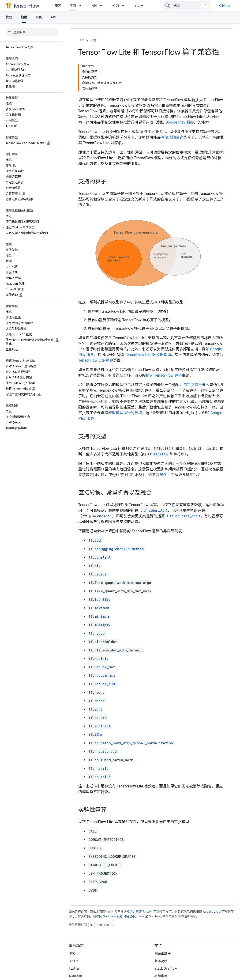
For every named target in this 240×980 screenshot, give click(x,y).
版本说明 (161, 961)
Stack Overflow (166, 969)
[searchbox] (32, 32)
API (94, 6)
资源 (116, 6)
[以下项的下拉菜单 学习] (82, 6)
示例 (39, 17)
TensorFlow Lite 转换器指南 (148, 355)
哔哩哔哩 (75, 976)
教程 (9, 17)
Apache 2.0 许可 (214, 912)
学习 (81, 41)
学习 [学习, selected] (73, 6)
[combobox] (186, 6)
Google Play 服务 (180, 122)
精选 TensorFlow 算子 (164, 375)
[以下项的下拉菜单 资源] (124, 6)
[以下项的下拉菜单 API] (102, 6)
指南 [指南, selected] (24, 17)
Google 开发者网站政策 (119, 916)
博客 (72, 954)
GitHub (225, 6)
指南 (94, 41)
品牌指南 (161, 976)
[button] (31, 115)
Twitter (74, 969)
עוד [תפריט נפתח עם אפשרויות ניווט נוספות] (137, 6)
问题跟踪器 (163, 954)
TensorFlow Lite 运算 (96, 360)
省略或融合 (170, 137)
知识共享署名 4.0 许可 (141, 912)
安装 (58, 6)
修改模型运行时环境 (125, 413)
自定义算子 (193, 385)
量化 (163, 475)
